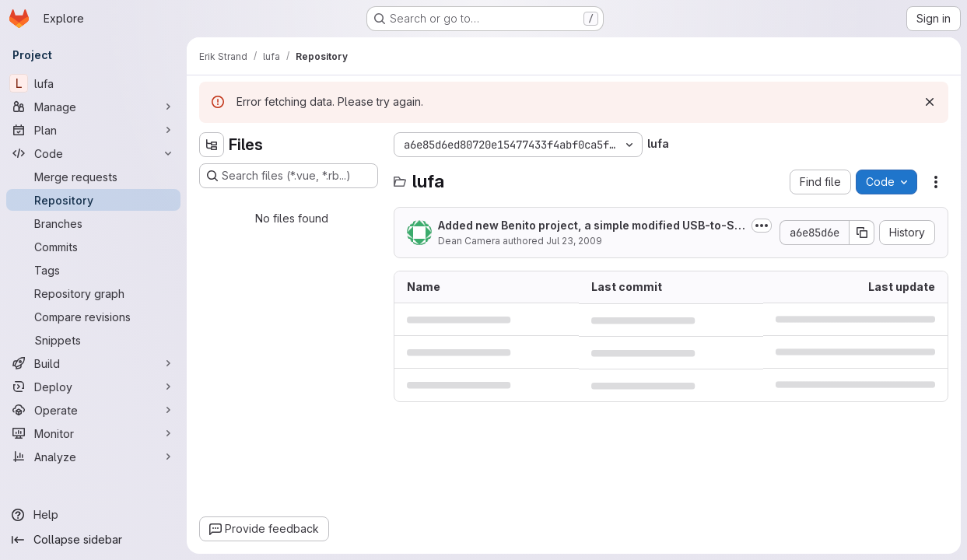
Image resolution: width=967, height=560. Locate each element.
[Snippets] (93, 340)
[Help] (93, 515)
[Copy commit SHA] (862, 233)
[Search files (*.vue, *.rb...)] (289, 176)
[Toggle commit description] (762, 226)
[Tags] (93, 270)
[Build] (93, 363)
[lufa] (93, 83)
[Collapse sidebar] (93, 540)
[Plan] (93, 130)
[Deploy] (93, 387)
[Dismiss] (930, 102)
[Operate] (93, 410)
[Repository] (93, 200)
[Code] (93, 153)
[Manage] (93, 107)
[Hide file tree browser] (212, 145)
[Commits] (93, 247)
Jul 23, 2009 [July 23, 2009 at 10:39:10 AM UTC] (574, 241)
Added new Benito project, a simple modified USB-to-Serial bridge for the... (590, 226)
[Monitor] (93, 433)
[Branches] (93, 223)
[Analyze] (93, 457)
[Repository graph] (93, 293)
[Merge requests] (93, 177)
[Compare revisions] (93, 317)
